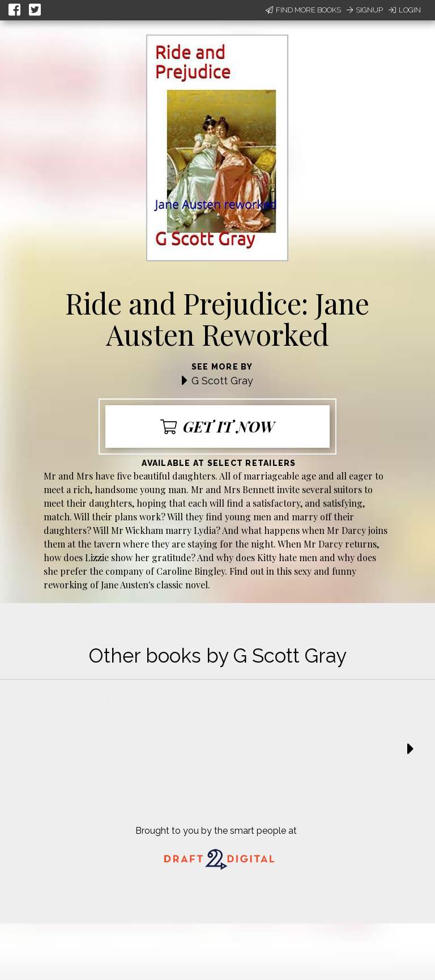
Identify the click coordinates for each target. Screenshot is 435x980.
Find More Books (303, 10)
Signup (365, 10)
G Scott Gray (222, 381)
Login (405, 10)
